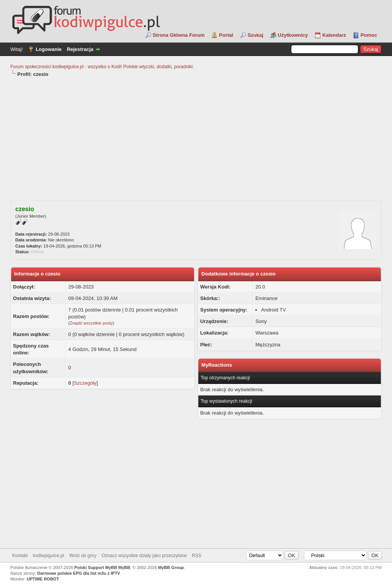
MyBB (124, 567)
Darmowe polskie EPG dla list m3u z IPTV (78, 573)
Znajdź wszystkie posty (91, 323)
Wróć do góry (83, 556)
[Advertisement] (196, 135)
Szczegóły (85, 383)
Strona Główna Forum (179, 35)
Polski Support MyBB (96, 567)
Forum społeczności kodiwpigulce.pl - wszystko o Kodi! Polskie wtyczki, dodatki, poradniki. (102, 67)
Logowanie (49, 49)
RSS (197, 556)
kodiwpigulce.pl (48, 556)
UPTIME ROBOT (43, 579)
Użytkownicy (293, 35)
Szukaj (256, 35)
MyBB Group (171, 567)
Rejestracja (80, 49)
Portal (226, 35)
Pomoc (369, 35)
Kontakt (20, 556)
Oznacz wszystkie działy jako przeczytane (144, 556)
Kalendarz (334, 35)
